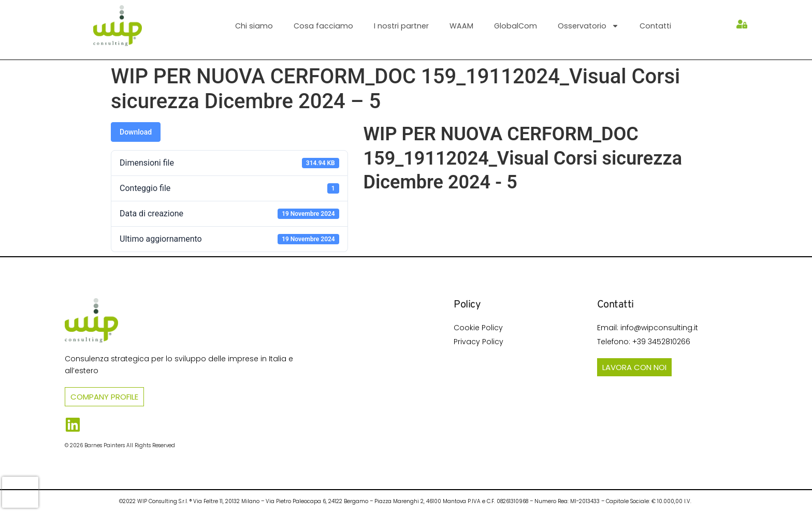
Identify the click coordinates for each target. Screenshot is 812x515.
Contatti (655, 26)
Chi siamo (254, 26)
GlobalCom (516, 26)
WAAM (461, 26)
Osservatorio (588, 26)
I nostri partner (401, 26)
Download (136, 132)
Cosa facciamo (323, 26)
